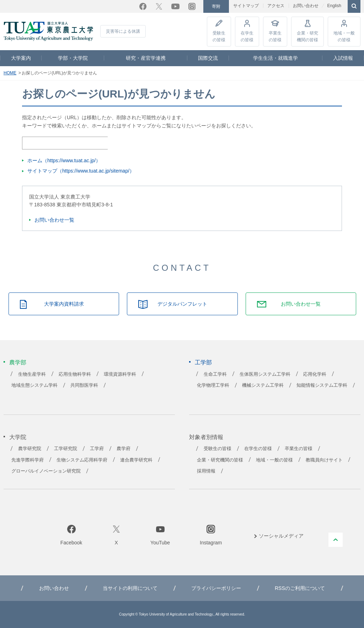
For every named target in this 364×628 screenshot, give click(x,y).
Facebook (143, 6)
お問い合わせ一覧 (54, 220)
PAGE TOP (336, 540)
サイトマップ (246, 6)
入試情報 (343, 58)
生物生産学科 (32, 374)
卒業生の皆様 (275, 36)
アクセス (276, 6)
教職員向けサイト (324, 460)
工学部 (203, 362)
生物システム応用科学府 (82, 460)
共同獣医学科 (84, 385)
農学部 (18, 362)
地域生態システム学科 (34, 385)
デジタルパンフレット (182, 304)
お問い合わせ (306, 6)
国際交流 (208, 58)
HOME (10, 73)
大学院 (18, 437)
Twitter (159, 6)
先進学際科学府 (28, 460)
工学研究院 (66, 449)
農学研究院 (30, 449)
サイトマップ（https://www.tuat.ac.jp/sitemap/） (81, 171)
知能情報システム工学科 (322, 385)
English (334, 6)
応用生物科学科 (75, 374)
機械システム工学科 (263, 385)
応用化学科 (315, 374)
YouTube (175, 6)
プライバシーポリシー (216, 588)
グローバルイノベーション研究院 (46, 471)
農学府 (124, 449)
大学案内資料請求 (64, 304)
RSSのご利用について (300, 588)
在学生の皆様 (247, 36)
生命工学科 (215, 374)
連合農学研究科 (136, 460)
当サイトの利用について (130, 588)
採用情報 (206, 471)
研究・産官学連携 (146, 58)
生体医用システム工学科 (265, 374)
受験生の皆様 (219, 36)
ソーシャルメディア (281, 536)
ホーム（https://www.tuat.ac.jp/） (64, 160)
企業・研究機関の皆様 (307, 36)
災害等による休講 (123, 31)
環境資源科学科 (120, 374)
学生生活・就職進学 (275, 58)
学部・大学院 (73, 58)
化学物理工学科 (213, 385)
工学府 (97, 449)
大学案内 (21, 58)
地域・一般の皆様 (344, 36)
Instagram (192, 6)
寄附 (216, 6)
